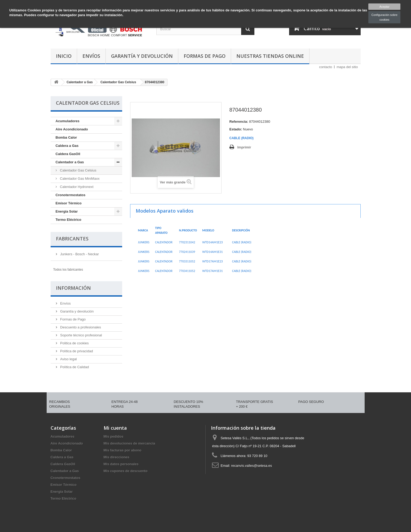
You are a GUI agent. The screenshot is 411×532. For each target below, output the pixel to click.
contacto (326, 67)
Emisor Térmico (69, 203)
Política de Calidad (74, 367)
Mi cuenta (115, 428)
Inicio (64, 56)
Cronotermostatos (71, 195)
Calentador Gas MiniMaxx (79, 179)
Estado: (236, 129)
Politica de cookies (74, 343)
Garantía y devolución (142, 56)
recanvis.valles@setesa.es (251, 466)
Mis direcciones (117, 457)
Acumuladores (68, 121)
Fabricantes (72, 239)
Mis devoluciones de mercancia (129, 443)
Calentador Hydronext (76, 187)
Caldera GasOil (68, 154)
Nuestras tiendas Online (270, 56)
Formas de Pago (205, 56)
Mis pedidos (114, 436)
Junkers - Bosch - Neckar (79, 254)
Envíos (91, 56)
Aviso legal (68, 359)
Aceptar (385, 7)
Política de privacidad (76, 351)
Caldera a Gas (67, 146)
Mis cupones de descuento (126, 471)
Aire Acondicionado (72, 129)
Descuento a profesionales (80, 327)
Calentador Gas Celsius (78, 170)
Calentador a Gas (70, 162)
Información (73, 288)
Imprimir (244, 147)
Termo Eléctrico (68, 220)
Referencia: (239, 122)
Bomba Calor (66, 137)
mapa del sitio (347, 67)
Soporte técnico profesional (81, 335)
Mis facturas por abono (123, 450)
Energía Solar (67, 211)
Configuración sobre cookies (384, 17)
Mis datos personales (121, 464)
